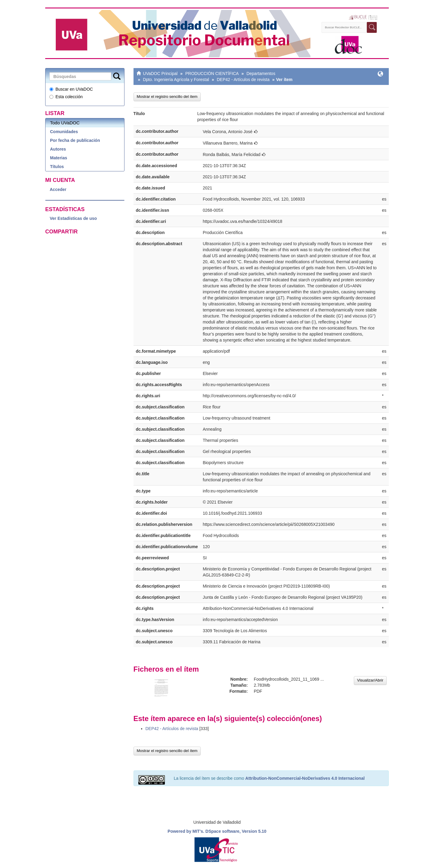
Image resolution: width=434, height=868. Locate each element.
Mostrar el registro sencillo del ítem (167, 97)
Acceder (58, 189)
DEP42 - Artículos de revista (243, 80)
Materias (59, 158)
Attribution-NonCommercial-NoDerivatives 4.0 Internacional (305, 778)
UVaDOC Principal (160, 73)
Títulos (57, 167)
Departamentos (261, 73)
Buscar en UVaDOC (71, 89)
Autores (58, 149)
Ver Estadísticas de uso (73, 218)
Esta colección (66, 97)
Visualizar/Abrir (370, 680)
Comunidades (64, 132)
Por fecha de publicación (75, 140)
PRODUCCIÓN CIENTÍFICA (212, 73)
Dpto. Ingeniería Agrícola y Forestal (176, 80)
